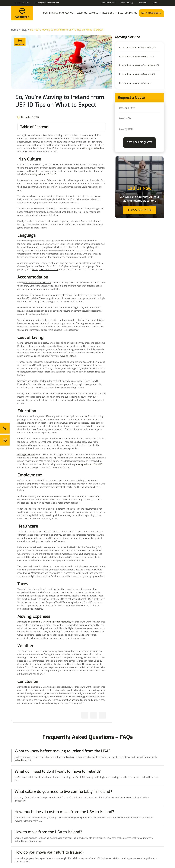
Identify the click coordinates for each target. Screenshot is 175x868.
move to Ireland (68, 356)
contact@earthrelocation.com (47, 3)
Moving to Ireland (92, 148)
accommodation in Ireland (38, 282)
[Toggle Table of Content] (62, 127)
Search (162, 3)
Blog (121, 13)
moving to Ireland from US (43, 174)
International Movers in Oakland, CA (137, 74)
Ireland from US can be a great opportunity (49, 622)
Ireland (18, 760)
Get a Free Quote (151, 13)
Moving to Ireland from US (89, 464)
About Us (82, 13)
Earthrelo (72, 700)
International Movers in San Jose (135, 83)
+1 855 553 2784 (22, 3)
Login (155, 3)
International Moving (62, 13)
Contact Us (131, 13)
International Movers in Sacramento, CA (139, 65)
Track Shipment (108, 3)
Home (45, 13)
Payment (142, 3)
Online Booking (126, 3)
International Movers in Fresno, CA (137, 57)
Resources (110, 13)
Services (95, 13)
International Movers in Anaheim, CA (138, 48)
